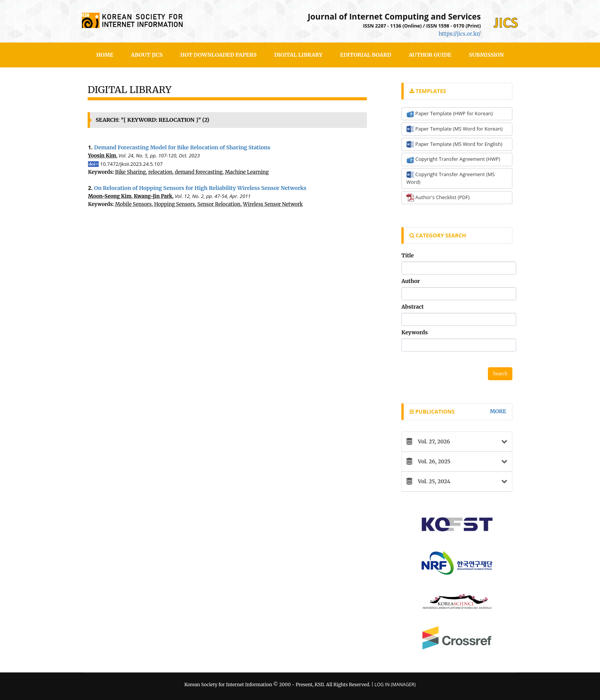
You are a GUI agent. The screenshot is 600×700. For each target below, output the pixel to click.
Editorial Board (366, 55)
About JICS (147, 55)
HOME (105, 55)
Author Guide (430, 55)
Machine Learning (247, 172)
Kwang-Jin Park (153, 196)
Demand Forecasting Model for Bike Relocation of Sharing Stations (182, 147)
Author (411, 281)
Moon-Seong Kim (110, 196)
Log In (382, 684)
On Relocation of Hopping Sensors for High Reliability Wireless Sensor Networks (200, 188)
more (498, 411)
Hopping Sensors (175, 204)
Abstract (412, 307)
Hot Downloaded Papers (218, 55)
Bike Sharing (130, 172)
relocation (160, 172)
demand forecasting (199, 172)
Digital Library (298, 55)
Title (408, 255)
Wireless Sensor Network (273, 204)
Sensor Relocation (219, 204)
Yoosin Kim (102, 156)
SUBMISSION (486, 55)
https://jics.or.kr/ (460, 34)
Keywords (415, 332)
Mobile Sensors (133, 204)
